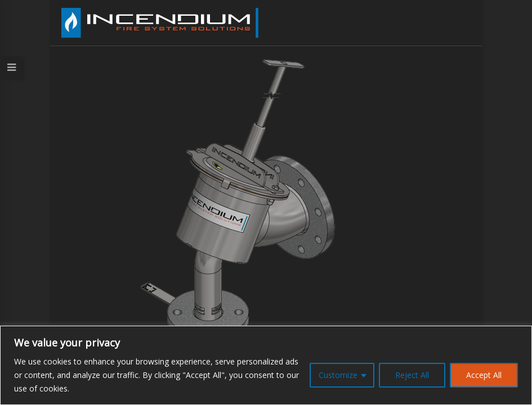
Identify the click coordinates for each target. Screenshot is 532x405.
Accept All (484, 375)
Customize (338, 375)
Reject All (412, 375)
